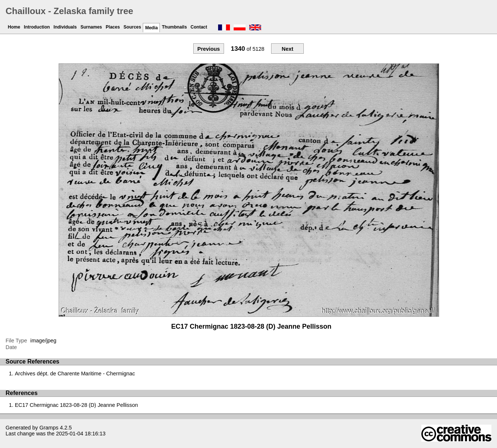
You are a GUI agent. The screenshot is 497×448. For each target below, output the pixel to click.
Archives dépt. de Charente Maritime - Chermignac (75, 374)
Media (151, 28)
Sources (132, 27)
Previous (209, 49)
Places (113, 27)
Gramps (49, 428)
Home (14, 27)
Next (287, 49)
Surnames (91, 27)
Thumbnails (174, 27)
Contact (199, 27)
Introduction (37, 27)
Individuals (65, 27)
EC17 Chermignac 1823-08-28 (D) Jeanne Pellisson (76, 405)
